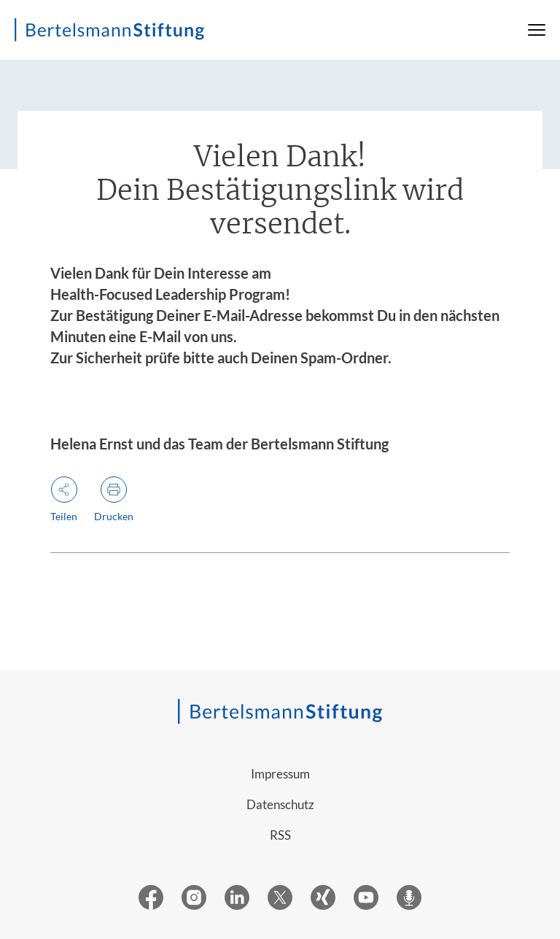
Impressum (280, 774)
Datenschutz (280, 804)
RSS (280, 835)
